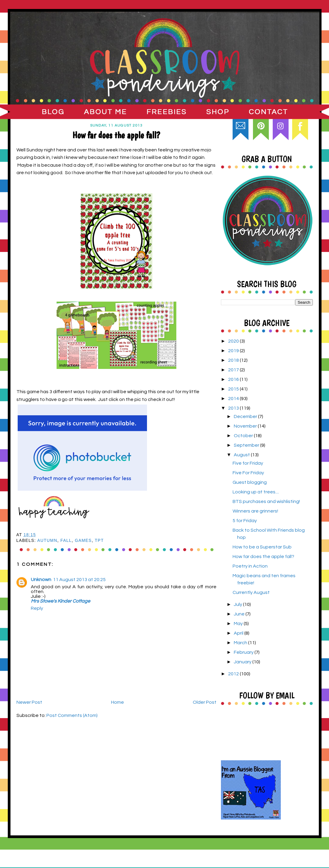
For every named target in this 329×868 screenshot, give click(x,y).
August (242, 455)
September (247, 445)
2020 (234, 341)
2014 (234, 399)
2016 (234, 379)
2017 (234, 370)
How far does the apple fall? (263, 557)
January (243, 662)
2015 (234, 389)
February (244, 652)
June (240, 614)
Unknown (41, 580)
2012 (234, 674)
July (238, 604)
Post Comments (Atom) (72, 715)
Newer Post (29, 702)
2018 (234, 360)
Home (117, 702)
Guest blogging (250, 482)
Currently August (251, 592)
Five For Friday (248, 473)
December (246, 416)
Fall (66, 541)
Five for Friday (248, 463)
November (246, 426)
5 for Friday (245, 521)
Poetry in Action (250, 566)
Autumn (47, 541)
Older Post (205, 702)
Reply (37, 608)
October (244, 436)
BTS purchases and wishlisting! (266, 501)
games (83, 541)
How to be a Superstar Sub (262, 547)
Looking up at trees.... (256, 492)
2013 (234, 408)
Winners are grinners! (255, 511)
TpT (99, 541)
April (239, 633)
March (241, 643)
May (239, 624)
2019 (234, 351)
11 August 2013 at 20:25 (79, 580)
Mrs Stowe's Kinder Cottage (60, 601)
